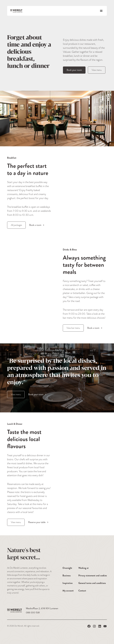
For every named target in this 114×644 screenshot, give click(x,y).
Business (67, 576)
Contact (82, 591)
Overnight (67, 568)
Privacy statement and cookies (93, 576)
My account (68, 591)
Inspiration (68, 583)
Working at (83, 568)
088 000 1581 (33, 613)
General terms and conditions (92, 583)
